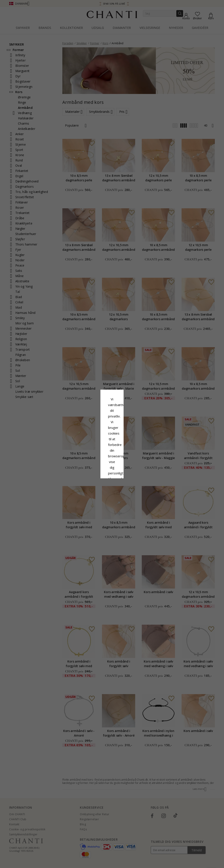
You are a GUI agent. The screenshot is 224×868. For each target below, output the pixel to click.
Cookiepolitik (134, 435)
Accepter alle (112, 457)
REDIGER (131, 467)
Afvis (92, 467)
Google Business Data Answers (112, 447)
